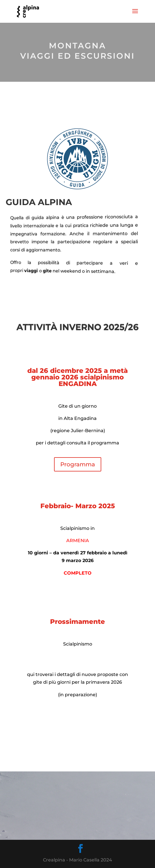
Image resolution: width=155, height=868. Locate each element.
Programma (78, 464)
